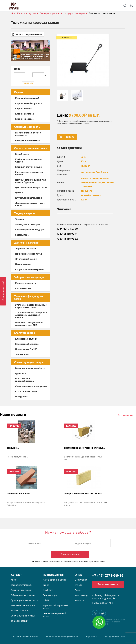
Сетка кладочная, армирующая (31, 386)
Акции (78, 590)
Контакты (80, 601)
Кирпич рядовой (24, 109)
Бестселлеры (22, 235)
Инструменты (22, 397)
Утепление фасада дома (23, 606)
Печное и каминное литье (29, 254)
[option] (31, 50)
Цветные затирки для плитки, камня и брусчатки (31, 181)
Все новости (125, 415)
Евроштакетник (23, 288)
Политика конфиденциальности (62, 637)
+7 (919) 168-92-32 (67, 240)
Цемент (19, 193)
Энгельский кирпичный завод (54, 615)
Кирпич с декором (25, 119)
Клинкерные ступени (26, 339)
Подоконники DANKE (26, 349)
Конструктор (81, 596)
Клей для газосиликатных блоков (29, 161)
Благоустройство (25, 333)
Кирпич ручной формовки (29, 103)
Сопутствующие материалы (30, 269)
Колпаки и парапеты (26, 283)
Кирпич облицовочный (27, 98)
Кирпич (19, 92)
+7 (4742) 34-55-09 (67, 230)
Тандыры (20, 219)
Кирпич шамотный (25, 114)
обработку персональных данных (93, 562)
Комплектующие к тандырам (30, 230)
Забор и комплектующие (29, 277)
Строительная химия (26, 391)
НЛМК (46, 601)
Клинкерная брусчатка (27, 344)
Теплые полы (22, 354)
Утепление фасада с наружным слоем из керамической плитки (31, 315)
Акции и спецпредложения (29, 34)
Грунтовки (21, 373)
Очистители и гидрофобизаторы (25, 380)
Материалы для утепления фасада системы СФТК (29, 324)
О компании (81, 580)
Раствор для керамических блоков (29, 173)
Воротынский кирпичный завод (55, 607)
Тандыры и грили (25, 213)
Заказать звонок (70, 555)
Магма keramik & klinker (54, 580)
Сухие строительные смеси (31, 148)
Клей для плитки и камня (28, 167)
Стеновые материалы (27, 127)
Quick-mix (48, 590)
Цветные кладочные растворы (31, 187)
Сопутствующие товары (29, 362)
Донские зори (50, 596)
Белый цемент (23, 154)
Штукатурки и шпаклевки (29, 198)
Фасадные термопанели (28, 140)
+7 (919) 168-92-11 (67, 235)
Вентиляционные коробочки (30, 368)
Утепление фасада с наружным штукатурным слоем (31, 306)
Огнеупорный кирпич (26, 259)
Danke (46, 585)
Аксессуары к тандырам (28, 224)
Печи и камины (23, 264)
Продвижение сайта (115, 637)
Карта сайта (92, 637)
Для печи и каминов (26, 243)
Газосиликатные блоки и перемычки (28, 134)
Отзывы (79, 585)
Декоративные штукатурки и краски (30, 204)
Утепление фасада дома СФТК (29, 298)
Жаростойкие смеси (26, 249)
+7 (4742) (108, 576)
